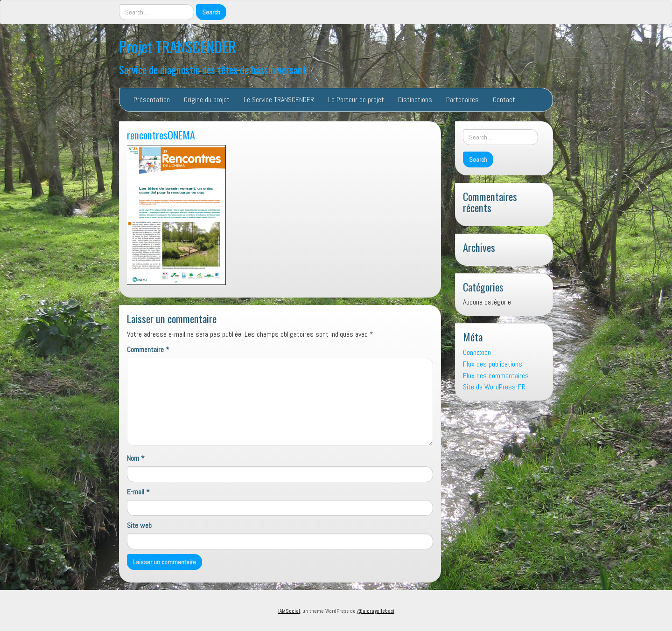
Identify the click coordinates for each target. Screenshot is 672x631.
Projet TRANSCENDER (178, 46)
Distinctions (415, 100)
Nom (136, 458)
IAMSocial (289, 611)
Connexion (477, 352)
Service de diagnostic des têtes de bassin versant (213, 69)
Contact (504, 100)
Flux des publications (493, 364)
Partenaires (462, 100)
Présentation (152, 100)
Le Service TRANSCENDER (279, 100)
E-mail (138, 492)
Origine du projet (207, 100)
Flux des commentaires (496, 376)
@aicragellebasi (376, 611)
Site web (139, 525)
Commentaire (148, 350)
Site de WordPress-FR (494, 387)
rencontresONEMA (161, 135)
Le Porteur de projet (356, 100)
